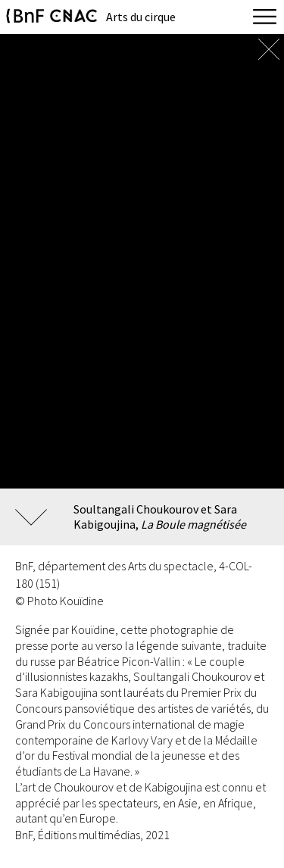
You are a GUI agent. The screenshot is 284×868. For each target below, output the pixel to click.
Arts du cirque (141, 17)
